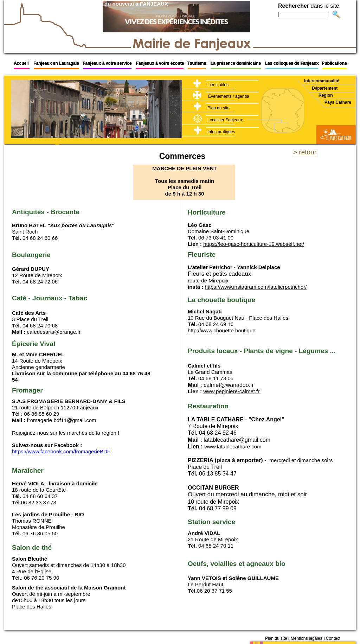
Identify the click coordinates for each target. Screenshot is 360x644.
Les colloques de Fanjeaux (292, 63)
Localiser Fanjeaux (225, 120)
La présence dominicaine (236, 63)
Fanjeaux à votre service (107, 63)
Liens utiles (218, 85)
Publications (334, 63)
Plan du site (218, 108)
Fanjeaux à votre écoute (160, 63)
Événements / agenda (229, 96)
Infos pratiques (221, 132)
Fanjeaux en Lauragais (56, 63)
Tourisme (197, 63)
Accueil (21, 63)
